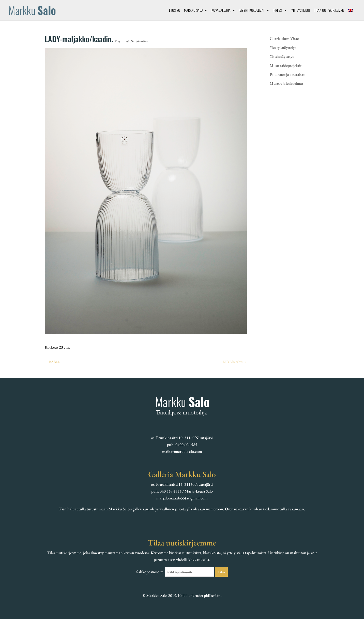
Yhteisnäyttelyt (282, 56)
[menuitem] (351, 14)
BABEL (52, 362)
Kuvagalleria (221, 11)
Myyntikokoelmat (252, 11)
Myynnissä (122, 41)
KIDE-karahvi (235, 362)
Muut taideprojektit (286, 66)
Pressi (278, 11)
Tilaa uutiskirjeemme (329, 11)
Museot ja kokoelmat (286, 83)
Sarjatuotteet (140, 41)
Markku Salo (193, 11)
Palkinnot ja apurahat (287, 74)
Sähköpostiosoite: (176, 572)
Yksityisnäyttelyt (283, 47)
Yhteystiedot (301, 11)
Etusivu (175, 11)
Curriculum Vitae (284, 39)
